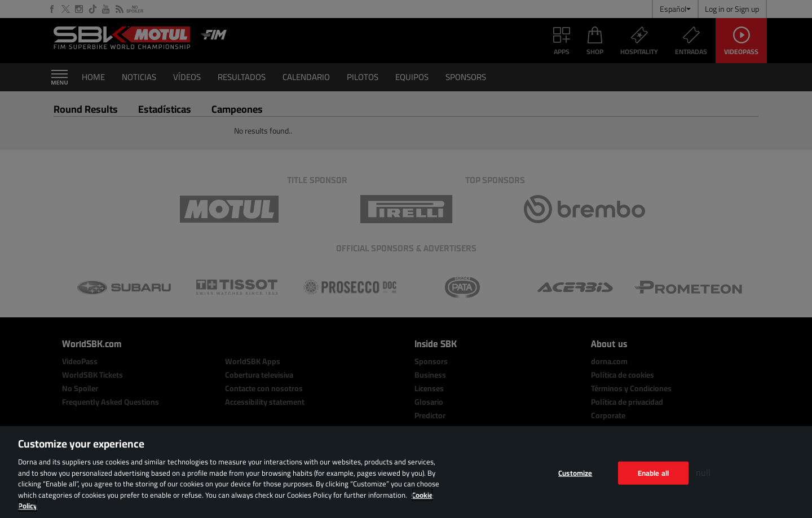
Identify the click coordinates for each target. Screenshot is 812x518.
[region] (406, 472)
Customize (575, 472)
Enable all (653, 472)
